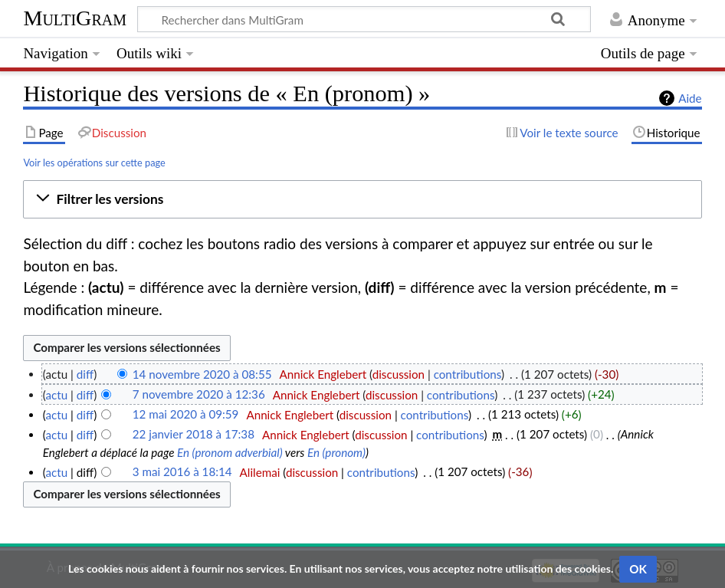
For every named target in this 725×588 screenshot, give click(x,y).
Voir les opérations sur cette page (94, 163)
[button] (362, 199)
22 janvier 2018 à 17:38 (194, 435)
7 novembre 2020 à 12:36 (199, 395)
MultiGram (75, 18)
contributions (467, 374)
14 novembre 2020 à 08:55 (202, 374)
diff (85, 374)
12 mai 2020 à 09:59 (186, 415)
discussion (399, 374)
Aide (690, 98)
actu (56, 395)
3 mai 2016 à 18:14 (182, 472)
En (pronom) (336, 452)
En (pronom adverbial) (230, 452)
